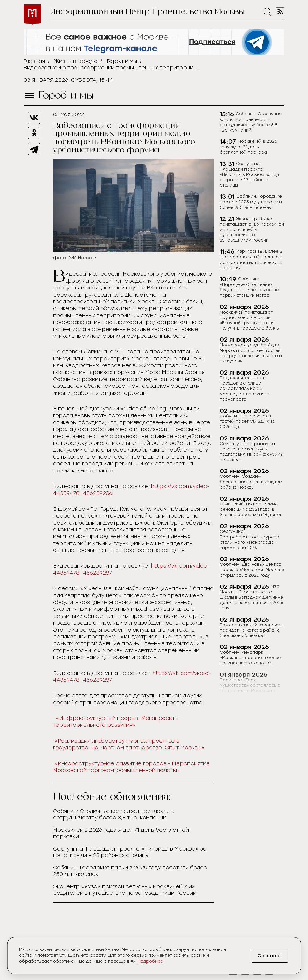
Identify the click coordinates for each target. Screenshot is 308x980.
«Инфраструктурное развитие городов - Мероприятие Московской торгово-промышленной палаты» (131, 767)
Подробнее (150, 961)
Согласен (270, 956)
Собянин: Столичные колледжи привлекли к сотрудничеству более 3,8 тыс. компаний (114, 814)
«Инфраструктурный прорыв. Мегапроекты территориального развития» (116, 722)
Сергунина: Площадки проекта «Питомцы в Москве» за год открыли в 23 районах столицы (130, 852)
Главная (34, 61)
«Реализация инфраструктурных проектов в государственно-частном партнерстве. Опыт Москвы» (129, 744)
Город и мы (122, 61)
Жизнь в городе (76, 61)
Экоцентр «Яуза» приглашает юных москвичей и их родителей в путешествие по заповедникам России (125, 890)
